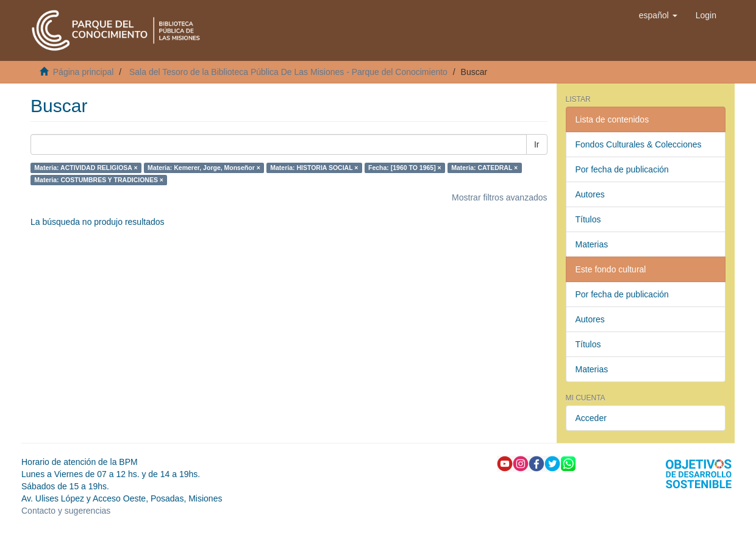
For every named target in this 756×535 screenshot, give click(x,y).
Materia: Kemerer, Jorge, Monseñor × (204, 168)
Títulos (588, 219)
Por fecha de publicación (622, 169)
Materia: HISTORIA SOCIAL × (314, 168)
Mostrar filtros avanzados (499, 197)
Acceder (591, 418)
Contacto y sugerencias (66, 511)
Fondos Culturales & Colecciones (639, 144)
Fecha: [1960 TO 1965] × (405, 168)
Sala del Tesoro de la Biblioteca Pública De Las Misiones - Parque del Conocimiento (288, 72)
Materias (592, 244)
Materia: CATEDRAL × (484, 168)
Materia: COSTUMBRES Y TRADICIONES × (99, 180)
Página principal (84, 72)
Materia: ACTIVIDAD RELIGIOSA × (86, 168)
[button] (658, 15)
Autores (590, 194)
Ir (537, 144)
